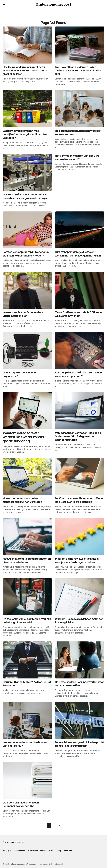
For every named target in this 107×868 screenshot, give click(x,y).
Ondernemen (19, 851)
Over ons (68, 851)
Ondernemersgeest (13, 842)
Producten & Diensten (37, 851)
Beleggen (7, 851)
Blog (59, 851)
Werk (51, 851)
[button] (4, 4)
